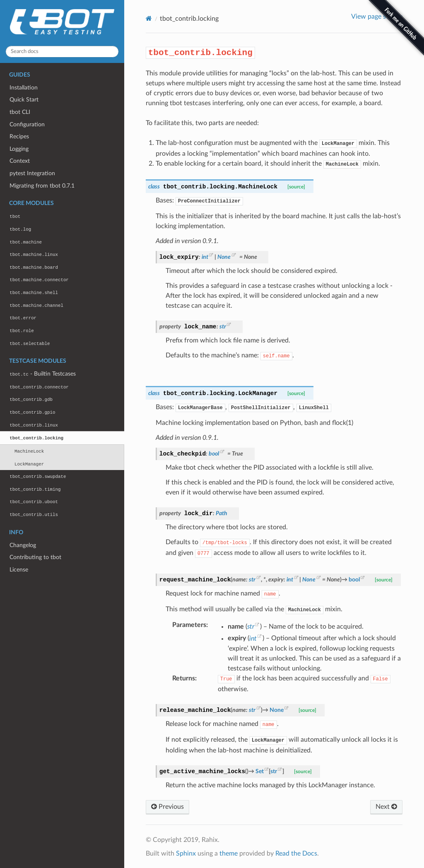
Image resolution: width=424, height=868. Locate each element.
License (19, 570)
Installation (24, 88)
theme (229, 854)
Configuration (27, 124)
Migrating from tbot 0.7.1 (42, 186)
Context (20, 161)
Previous (167, 807)
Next (386, 807)
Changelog (23, 545)
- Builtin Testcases (42, 374)
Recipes (19, 136)
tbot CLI (20, 112)
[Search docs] (62, 52)
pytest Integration (32, 173)
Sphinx (186, 854)
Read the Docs (296, 854)
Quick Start (24, 100)
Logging (19, 149)
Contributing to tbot (35, 557)
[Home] (149, 18)
